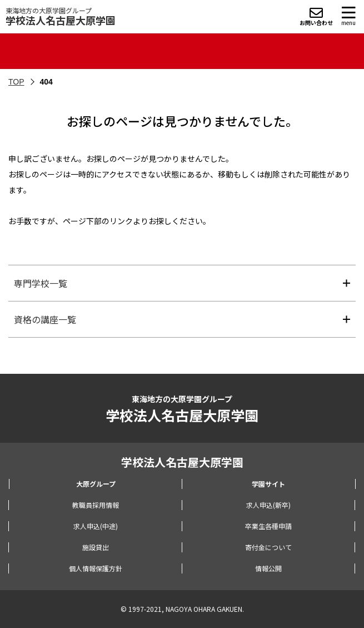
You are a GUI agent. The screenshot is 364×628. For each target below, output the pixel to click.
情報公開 (268, 568)
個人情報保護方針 (96, 568)
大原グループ (96, 484)
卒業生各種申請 (268, 526)
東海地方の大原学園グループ (61, 16)
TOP (16, 82)
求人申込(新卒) (268, 505)
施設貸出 (96, 547)
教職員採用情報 (96, 505)
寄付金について (268, 547)
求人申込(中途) (96, 526)
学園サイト (268, 484)
